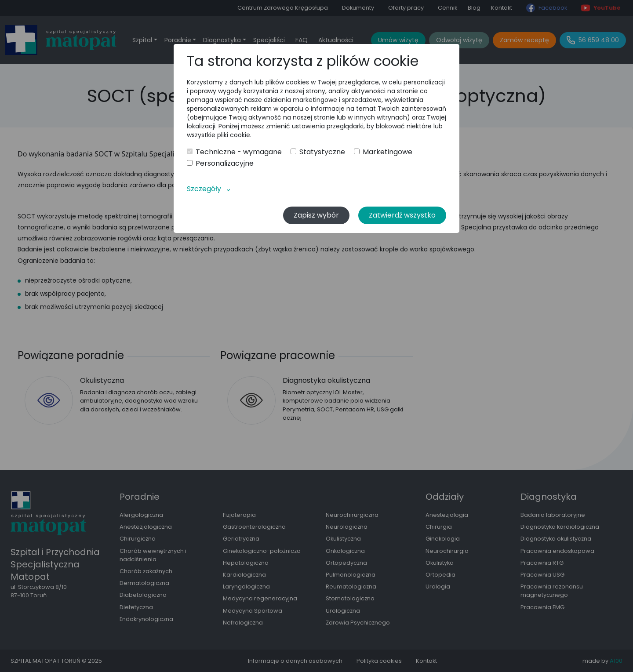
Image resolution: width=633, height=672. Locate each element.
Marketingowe (383, 152)
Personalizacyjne (220, 163)
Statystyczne (318, 152)
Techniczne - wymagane (234, 152)
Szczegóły (204, 189)
